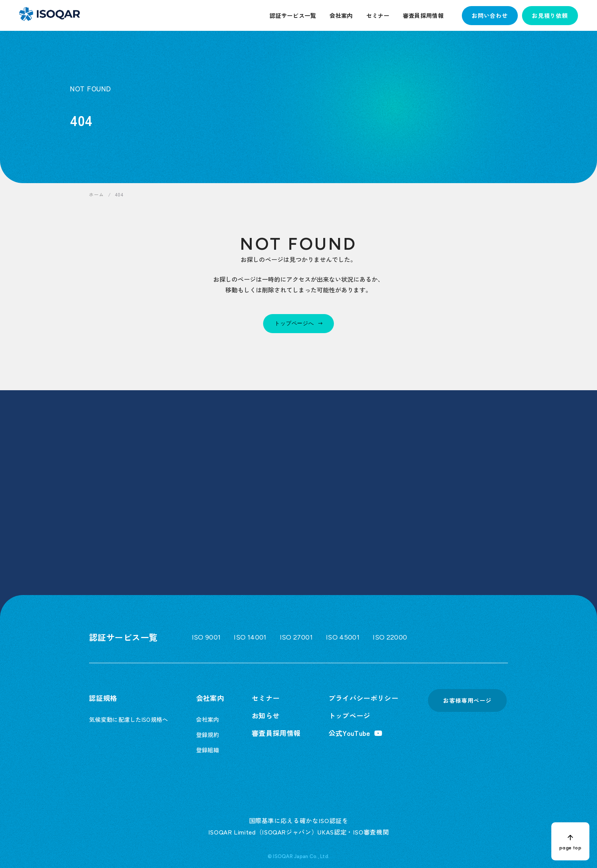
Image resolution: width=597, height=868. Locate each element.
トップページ (350, 715)
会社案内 (341, 15)
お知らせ (266, 715)
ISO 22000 (390, 637)
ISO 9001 (206, 637)
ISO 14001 (250, 637)
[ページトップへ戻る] (570, 841)
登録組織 (208, 750)
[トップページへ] (298, 324)
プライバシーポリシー (364, 698)
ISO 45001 (343, 637)
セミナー (378, 15)
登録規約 (208, 735)
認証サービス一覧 (293, 15)
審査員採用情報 (423, 15)
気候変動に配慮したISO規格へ (129, 719)
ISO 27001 (296, 637)
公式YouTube (350, 733)
